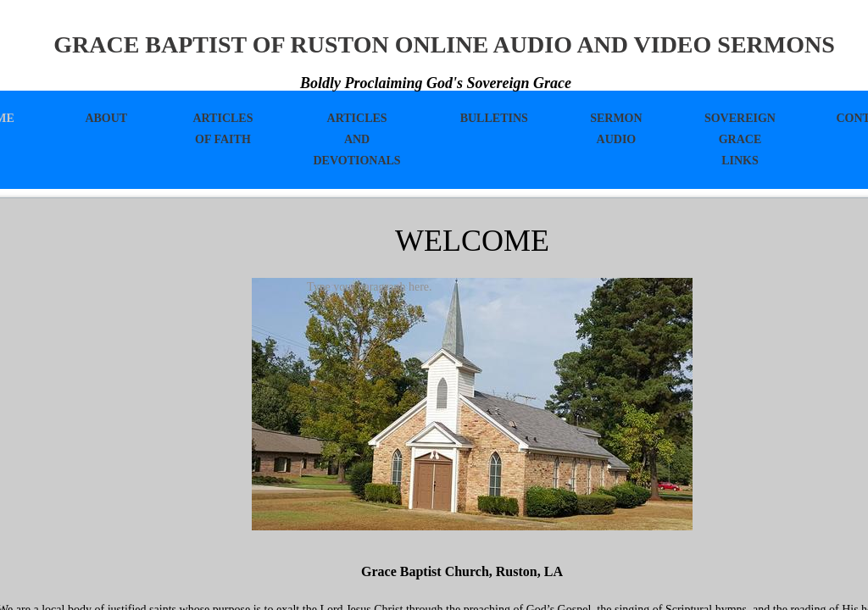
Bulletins (494, 118)
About (106, 118)
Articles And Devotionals (356, 139)
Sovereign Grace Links (740, 139)
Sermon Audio (616, 129)
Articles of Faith (223, 129)
